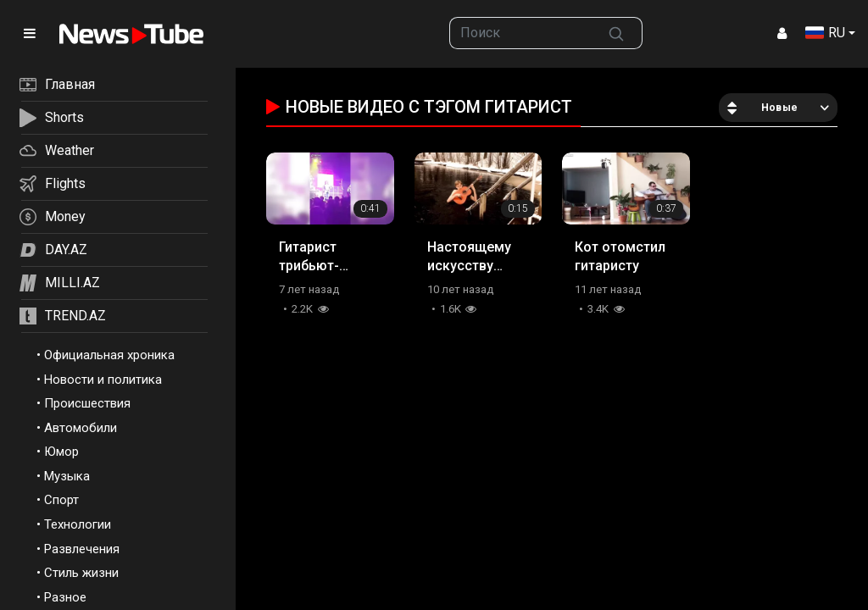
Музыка (67, 476)
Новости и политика (103, 380)
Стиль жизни (81, 573)
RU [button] (825, 33)
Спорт (61, 500)
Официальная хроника (109, 355)
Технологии (78, 524)
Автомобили (81, 428)
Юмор (61, 452)
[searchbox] (520, 33)
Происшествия (87, 403)
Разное (65, 597)
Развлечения (82, 549)
